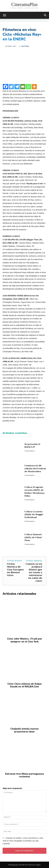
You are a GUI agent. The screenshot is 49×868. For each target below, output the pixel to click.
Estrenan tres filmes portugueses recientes (25, 775)
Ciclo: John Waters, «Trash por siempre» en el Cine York (25, 640)
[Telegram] (17, 87)
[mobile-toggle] (4, 15)
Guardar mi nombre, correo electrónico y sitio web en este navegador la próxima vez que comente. (23, 841)
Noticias (25, 46)
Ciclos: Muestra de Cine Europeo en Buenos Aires (15, 569)
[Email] (23, 87)
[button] (45, 15)
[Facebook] (5, 87)
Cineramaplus (30, 451)
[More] (34, 87)
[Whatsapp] (28, 87)
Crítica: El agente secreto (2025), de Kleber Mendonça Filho (34, 492)
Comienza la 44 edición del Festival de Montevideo (35, 469)
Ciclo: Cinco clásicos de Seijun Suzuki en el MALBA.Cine (25, 685)
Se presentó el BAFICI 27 (32, 446)
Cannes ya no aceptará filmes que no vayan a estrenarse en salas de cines (34, 572)
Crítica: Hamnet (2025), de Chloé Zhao (33, 537)
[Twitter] (11, 87)
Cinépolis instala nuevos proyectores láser (24, 730)
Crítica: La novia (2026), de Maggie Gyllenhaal (34, 515)
